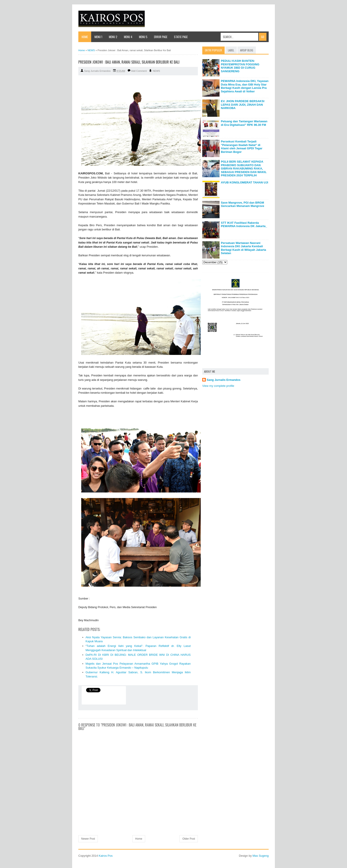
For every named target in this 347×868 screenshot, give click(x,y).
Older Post (189, 839)
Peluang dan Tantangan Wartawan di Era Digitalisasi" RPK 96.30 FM (244, 123)
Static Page (181, 37)
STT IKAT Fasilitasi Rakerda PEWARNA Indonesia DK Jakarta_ (244, 225)
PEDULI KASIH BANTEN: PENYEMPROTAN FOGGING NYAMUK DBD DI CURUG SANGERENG (240, 66)
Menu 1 (98, 37)
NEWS (156, 71)
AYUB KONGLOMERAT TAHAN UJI (245, 182)
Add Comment (139, 71)
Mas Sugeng (261, 856)
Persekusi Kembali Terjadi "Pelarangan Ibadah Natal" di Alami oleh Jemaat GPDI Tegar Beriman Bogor (242, 147)
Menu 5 (143, 37)
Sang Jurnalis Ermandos (224, 380)
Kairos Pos (106, 856)
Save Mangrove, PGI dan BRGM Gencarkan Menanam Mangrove (243, 204)
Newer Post (88, 839)
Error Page (161, 37)
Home (85, 37)
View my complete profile (218, 386)
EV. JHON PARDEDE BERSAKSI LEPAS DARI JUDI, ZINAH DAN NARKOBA (243, 105)
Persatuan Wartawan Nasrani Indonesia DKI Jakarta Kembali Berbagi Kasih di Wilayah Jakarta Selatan (243, 248)
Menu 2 (113, 37)
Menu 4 (128, 37)
